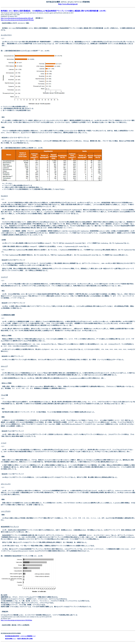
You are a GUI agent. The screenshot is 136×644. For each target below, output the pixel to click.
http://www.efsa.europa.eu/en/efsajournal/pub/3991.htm (17, 20)
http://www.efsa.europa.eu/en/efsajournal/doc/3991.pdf (17, 18)
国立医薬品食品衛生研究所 (12, 636)
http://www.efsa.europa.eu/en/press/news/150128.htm (16, 620)
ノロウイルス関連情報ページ (28, 636)
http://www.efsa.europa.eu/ (68, 4)
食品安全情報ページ (10, 639)
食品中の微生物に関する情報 (25, 639)
